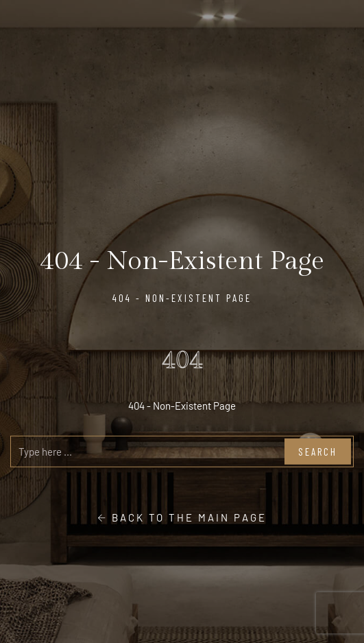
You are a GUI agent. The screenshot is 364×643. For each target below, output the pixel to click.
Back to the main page (182, 517)
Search (318, 452)
